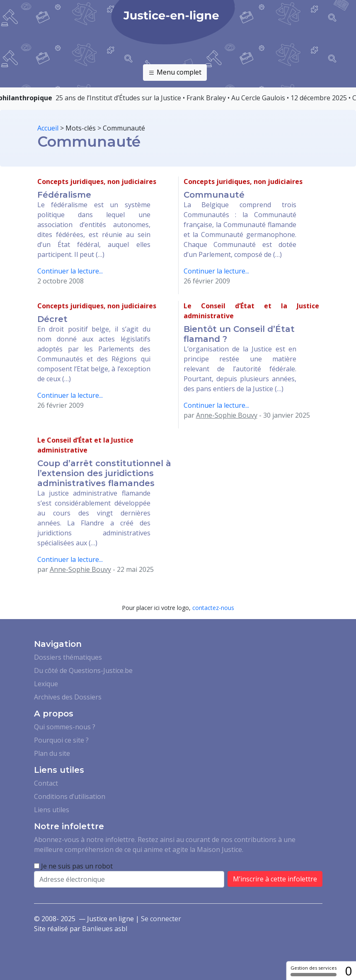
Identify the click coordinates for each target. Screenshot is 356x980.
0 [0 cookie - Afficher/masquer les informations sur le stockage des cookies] (348, 971)
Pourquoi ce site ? (61, 740)
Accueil (48, 128)
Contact (46, 783)
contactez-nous (213, 608)
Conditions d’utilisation (70, 796)
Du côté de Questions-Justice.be (83, 670)
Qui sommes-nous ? (65, 727)
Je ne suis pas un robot (73, 866)
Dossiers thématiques (68, 657)
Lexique (46, 684)
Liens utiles (52, 810)
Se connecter (161, 919)
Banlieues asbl (105, 929)
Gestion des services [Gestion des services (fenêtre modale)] (314, 970)
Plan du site (52, 753)
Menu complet (175, 73)
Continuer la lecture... (70, 271)
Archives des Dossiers (68, 697)
